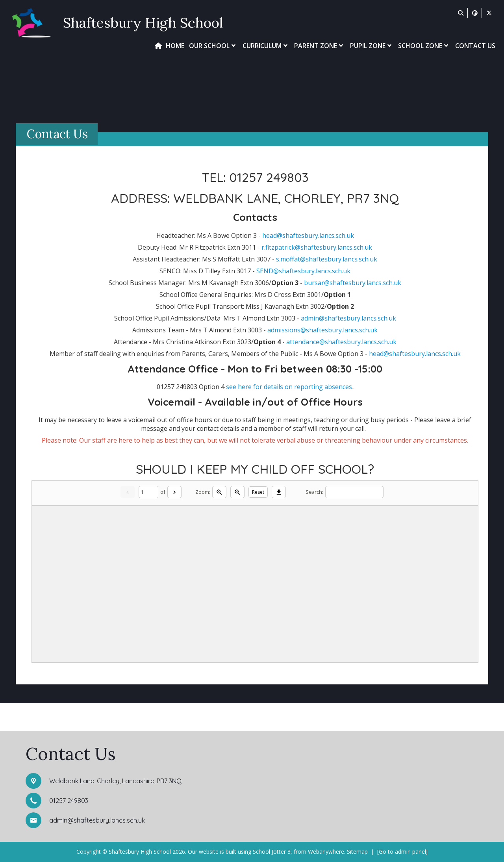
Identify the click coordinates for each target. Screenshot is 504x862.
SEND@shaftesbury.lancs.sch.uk (303, 271)
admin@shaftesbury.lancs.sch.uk (348, 318)
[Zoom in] (219, 492)
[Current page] (148, 492)
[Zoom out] (237, 492)
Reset (258, 492)
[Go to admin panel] (402, 852)
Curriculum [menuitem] (266, 46)
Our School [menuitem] (213, 46)
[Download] (279, 492)
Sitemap (357, 852)
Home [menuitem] (175, 46)
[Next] (174, 492)
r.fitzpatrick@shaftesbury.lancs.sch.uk (317, 247)
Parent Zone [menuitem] (320, 46)
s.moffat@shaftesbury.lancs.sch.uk (327, 259)
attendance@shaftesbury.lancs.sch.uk (341, 342)
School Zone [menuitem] (424, 46)
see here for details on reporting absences (289, 387)
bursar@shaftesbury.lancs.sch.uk (353, 283)
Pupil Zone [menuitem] (372, 46)
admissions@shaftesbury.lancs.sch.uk (322, 330)
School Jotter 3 (272, 852)
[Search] (354, 492)
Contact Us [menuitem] (475, 46)
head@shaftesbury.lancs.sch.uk (308, 235)
